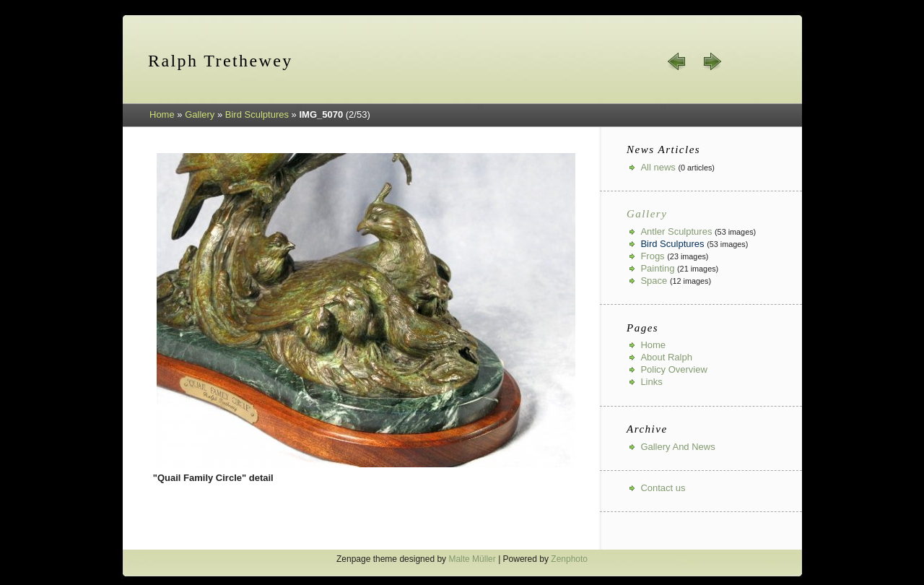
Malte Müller (472, 559)
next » (712, 61)
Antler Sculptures (676, 231)
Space (654, 281)
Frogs (652, 256)
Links (651, 382)
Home (162, 114)
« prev (677, 61)
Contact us (663, 488)
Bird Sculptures (257, 114)
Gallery (200, 114)
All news (658, 167)
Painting (657, 268)
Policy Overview (674, 369)
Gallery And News (677, 447)
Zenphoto (569, 559)
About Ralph (666, 357)
